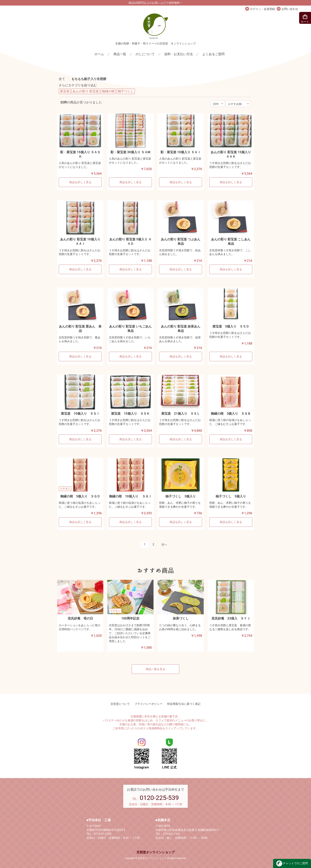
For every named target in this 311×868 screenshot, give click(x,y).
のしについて (145, 54)
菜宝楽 (65, 91)
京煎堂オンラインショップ (155, 852)
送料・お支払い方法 (179, 54)
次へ (164, 544)
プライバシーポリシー (149, 704)
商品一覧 (120, 54)
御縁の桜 (108, 91)
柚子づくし (126, 91)
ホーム (99, 54)
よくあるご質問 (213, 54)
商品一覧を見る (155, 669)
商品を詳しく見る (80, 182)
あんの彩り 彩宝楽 (86, 91)
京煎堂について (120, 704)
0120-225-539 (159, 798)
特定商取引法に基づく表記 (184, 704)
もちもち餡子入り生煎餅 (89, 79)
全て (62, 79)
